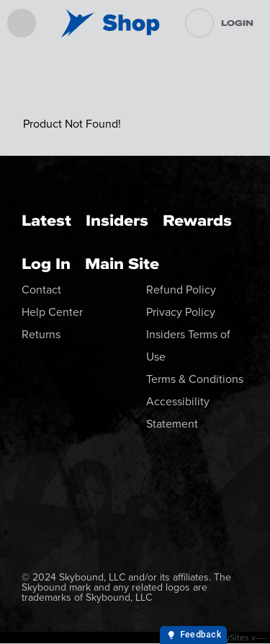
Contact (41, 290)
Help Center (52, 312)
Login (237, 23)
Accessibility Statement (178, 413)
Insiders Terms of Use (188, 345)
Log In (46, 264)
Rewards (197, 220)
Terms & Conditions (195, 379)
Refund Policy (181, 290)
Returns (41, 334)
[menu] (22, 23)
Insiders (117, 220)
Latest (46, 220)
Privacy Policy (181, 312)
